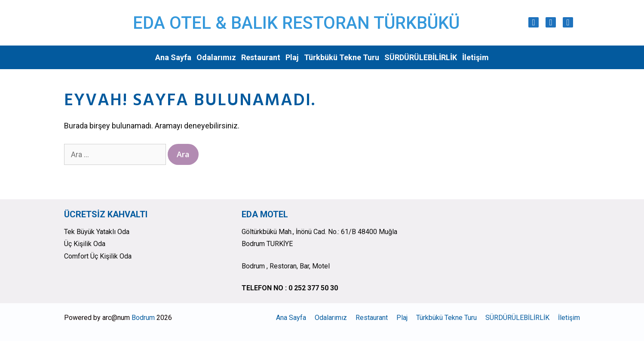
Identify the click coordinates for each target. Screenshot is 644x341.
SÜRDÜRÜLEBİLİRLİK (421, 57)
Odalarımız (216, 57)
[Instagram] (534, 22)
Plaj (292, 57)
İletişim (475, 57)
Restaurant (261, 57)
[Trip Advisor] (568, 22)
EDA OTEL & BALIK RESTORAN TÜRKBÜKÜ (296, 23)
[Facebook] (551, 22)
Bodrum (143, 318)
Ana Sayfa (173, 57)
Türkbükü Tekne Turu (342, 57)
